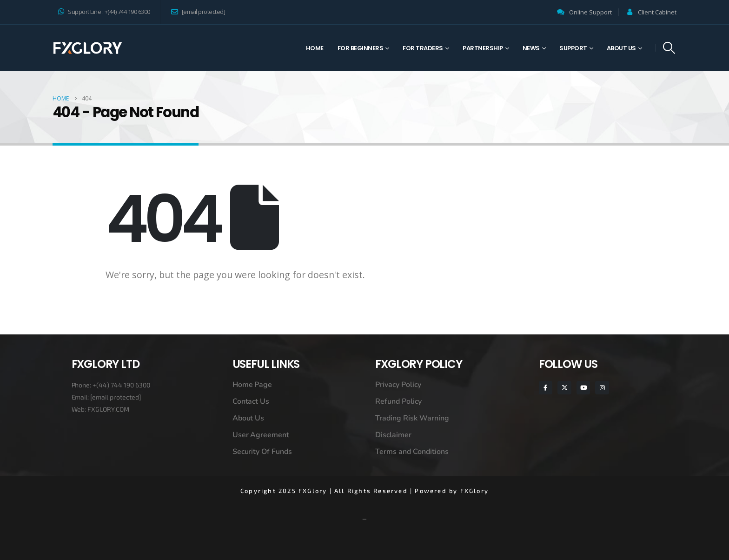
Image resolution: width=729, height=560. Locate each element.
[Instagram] (602, 388)
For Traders (423, 48)
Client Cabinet (657, 12)
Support (573, 48)
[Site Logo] (87, 48)
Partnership (483, 48)
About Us (621, 48)
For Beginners (361, 48)
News (531, 48)
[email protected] (116, 397)
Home (315, 48)
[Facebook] (546, 388)
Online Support (590, 12)
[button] (669, 48)
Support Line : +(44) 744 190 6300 (104, 12)
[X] (564, 388)
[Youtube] (583, 388)
